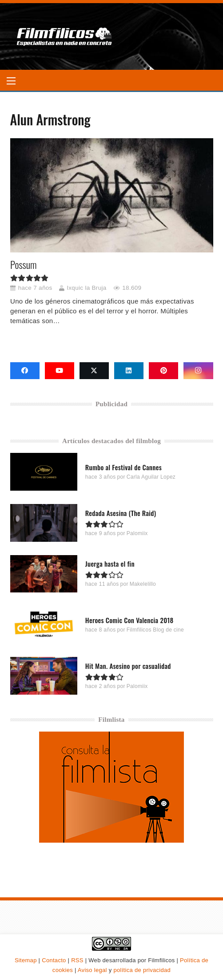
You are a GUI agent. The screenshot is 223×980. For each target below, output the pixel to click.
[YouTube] (60, 371)
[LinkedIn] (129, 371)
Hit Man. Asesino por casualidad (128, 666)
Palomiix (137, 533)
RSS (77, 960)
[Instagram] (198, 371)
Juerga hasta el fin (110, 564)
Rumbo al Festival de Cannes (123, 467)
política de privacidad (142, 970)
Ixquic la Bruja (86, 288)
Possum (24, 264)
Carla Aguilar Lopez (151, 477)
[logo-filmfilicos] (65, 36)
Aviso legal (92, 970)
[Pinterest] (163, 371)
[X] (94, 371)
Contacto (54, 960)
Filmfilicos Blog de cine (155, 630)
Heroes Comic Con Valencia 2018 (129, 620)
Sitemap (26, 960)
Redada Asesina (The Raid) (120, 512)
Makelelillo (142, 584)
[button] (11, 81)
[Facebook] (25, 371)
